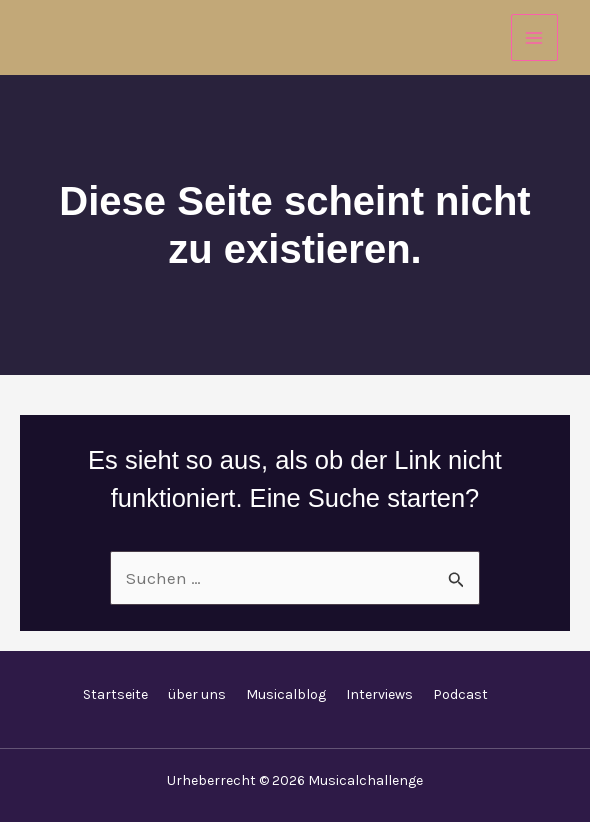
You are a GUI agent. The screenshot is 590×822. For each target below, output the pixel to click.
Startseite (115, 694)
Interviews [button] (379, 694)
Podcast (460, 694)
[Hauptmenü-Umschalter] (535, 38)
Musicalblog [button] (286, 694)
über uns (197, 694)
